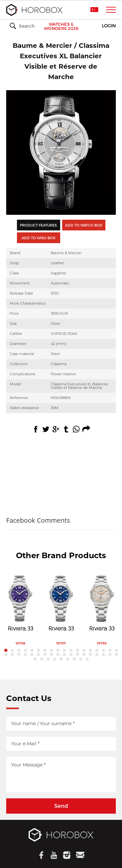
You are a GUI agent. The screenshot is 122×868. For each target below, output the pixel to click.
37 (35, 659)
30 (77, 654)
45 (87, 659)
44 (81, 659)
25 (45, 654)
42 (68, 659)
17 (110, 650)
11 (71, 650)
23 (32, 654)
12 (77, 650)
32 (90, 654)
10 (64, 650)
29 (71, 654)
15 (97, 650)
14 (90, 650)
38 (42, 659)
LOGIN (109, 26)
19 (6, 654)
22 (25, 654)
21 (19, 654)
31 (84, 654)
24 (38, 654)
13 (84, 650)
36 (116, 654)
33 (97, 654)
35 (110, 654)
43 (74, 659)
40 (55, 659)
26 (51, 654)
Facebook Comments (38, 520)
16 (103, 650)
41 (61, 659)
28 (64, 654)
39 (48, 659)
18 (116, 650)
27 (58, 654)
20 (12, 654)
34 (103, 654)
